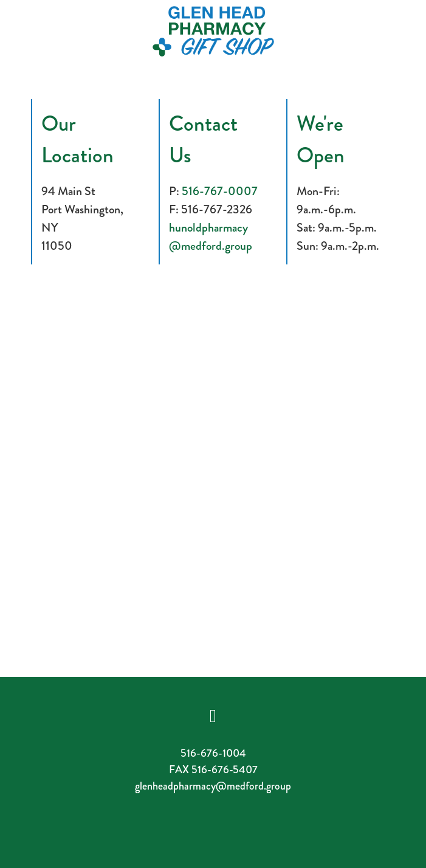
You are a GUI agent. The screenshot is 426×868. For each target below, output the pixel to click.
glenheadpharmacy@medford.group (213, 786)
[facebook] (213, 715)
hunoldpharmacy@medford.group (211, 237)
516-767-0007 (220, 191)
